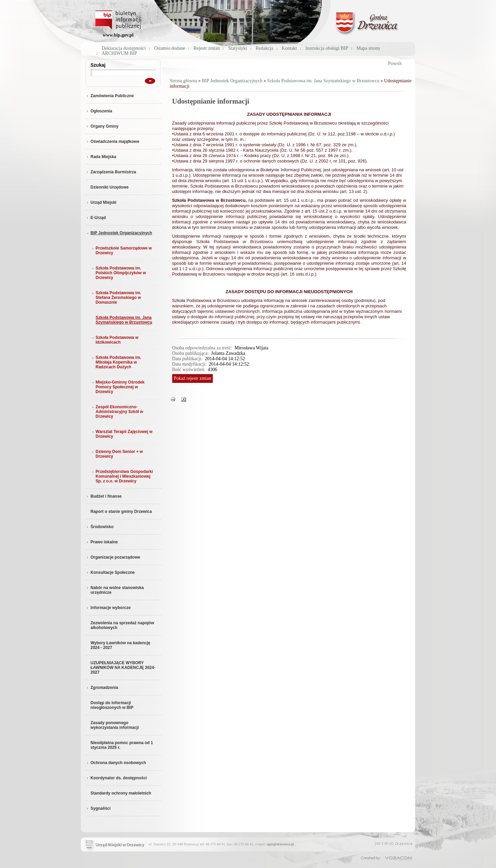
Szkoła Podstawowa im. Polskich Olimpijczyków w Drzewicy (118, 273)
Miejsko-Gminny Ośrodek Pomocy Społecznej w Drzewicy (118, 387)
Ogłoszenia (99, 111)
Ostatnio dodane (170, 48)
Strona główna (184, 81)
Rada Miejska (101, 157)
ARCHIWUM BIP (120, 53)
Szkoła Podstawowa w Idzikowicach (115, 340)
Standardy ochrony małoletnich (121, 793)
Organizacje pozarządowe (113, 557)
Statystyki (238, 48)
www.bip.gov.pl (118, 35)
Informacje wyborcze (108, 608)
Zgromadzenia (102, 688)
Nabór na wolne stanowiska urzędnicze (115, 590)
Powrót (395, 63)
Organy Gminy (102, 126)
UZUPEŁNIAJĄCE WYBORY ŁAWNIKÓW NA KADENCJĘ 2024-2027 (123, 668)
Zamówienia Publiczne (110, 96)
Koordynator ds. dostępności (116, 778)
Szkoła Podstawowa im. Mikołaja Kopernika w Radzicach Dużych (116, 362)
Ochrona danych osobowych (116, 763)
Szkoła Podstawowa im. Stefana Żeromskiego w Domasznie (116, 298)
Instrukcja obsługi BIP (327, 48)
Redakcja (265, 48)
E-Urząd (96, 218)
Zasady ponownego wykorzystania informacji (115, 725)
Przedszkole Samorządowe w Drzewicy (121, 251)
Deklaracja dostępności (124, 48)
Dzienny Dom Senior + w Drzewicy (117, 454)
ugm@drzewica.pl (280, 844)
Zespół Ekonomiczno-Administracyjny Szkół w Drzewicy (117, 412)
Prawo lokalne (102, 542)
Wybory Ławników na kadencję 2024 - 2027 (121, 645)
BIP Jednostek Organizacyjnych (119, 233)
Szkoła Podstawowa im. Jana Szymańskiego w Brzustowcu (124, 320)
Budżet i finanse (104, 496)
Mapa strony (368, 48)
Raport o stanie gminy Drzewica (121, 512)
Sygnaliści (98, 808)
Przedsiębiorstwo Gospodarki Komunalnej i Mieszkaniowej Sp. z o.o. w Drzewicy (122, 476)
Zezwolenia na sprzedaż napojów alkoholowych (122, 625)
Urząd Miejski (101, 202)
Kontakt (289, 48)
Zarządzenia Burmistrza (111, 172)
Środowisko (100, 527)
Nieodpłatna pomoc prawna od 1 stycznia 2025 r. (122, 745)
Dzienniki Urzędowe (110, 187)
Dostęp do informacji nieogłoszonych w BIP (112, 705)
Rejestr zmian (207, 48)
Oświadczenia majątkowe (112, 142)
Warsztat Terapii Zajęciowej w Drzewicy (121, 434)
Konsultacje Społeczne (110, 572)
